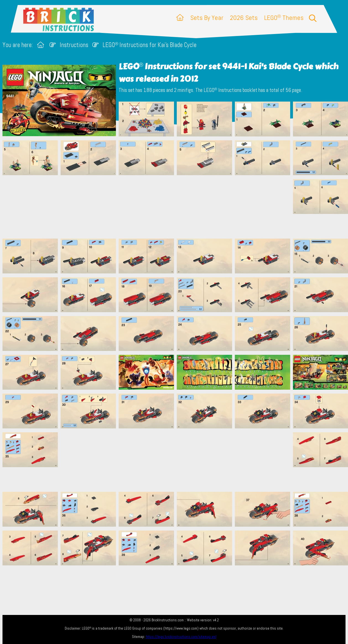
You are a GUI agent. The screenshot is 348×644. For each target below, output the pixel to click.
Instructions (74, 45)
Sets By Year (207, 18)
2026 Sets (244, 18)
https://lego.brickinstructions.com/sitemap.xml (181, 637)
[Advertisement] (177, 207)
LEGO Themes (284, 18)
